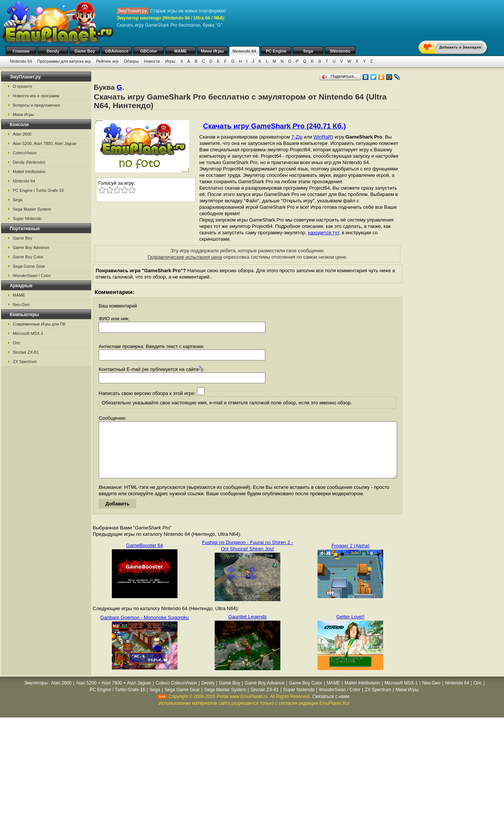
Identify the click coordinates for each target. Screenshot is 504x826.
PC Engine (276, 51)
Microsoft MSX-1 (28, 333)
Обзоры (131, 61)
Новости (152, 61)
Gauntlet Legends (247, 628)
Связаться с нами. (331, 708)
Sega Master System (32, 209)
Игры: (171, 61)
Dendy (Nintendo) (29, 162)
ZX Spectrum (25, 362)
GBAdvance (117, 51)
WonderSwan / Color (32, 276)
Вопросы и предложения (36, 105)
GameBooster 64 (144, 557)
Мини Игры (213, 51)
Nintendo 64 (244, 51)
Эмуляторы (36, 694)
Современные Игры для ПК (39, 324)
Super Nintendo (27, 219)
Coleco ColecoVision (176, 694)
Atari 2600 (22, 134)
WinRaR (322, 137)
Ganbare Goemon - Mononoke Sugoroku (144, 629)
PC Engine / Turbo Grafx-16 (38, 190)
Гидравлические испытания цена (185, 257)
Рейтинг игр (107, 61)
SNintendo (340, 51)
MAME (181, 51)
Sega (308, 51)
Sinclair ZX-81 (26, 352)
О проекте (23, 86)
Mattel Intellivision (29, 172)
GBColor (148, 51)
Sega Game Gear (29, 266)
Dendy (53, 51)
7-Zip (297, 137)
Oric (17, 343)
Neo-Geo (21, 304)
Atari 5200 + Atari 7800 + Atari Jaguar (114, 694)
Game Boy (85, 51)
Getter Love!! (350, 628)
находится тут (324, 233)
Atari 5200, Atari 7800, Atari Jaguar (45, 143)
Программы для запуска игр (64, 61)
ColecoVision (25, 153)
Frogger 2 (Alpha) (351, 557)
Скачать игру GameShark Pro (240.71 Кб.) (274, 126)
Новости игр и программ (36, 96)
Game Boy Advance (31, 247)
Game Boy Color (28, 257)
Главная (21, 51)
